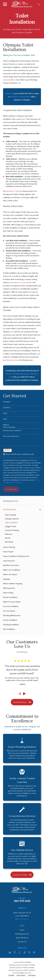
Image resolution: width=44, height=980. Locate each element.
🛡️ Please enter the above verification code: (19, 454)
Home (22, 930)
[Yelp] (29, 952)
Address (6, 425)
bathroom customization (23, 283)
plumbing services (10, 360)
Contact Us (22, 942)
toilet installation (9, 80)
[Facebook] (15, 952)
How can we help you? (11, 436)
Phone (5, 413)
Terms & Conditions (15, 482)
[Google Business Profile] (10, 952)
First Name (7, 402)
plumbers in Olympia (14, 191)
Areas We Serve (22, 938)
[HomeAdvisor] (34, 952)
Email (5, 419)
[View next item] (24, 694)
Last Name (7, 408)
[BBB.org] (20, 952)
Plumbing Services (22, 934)
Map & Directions (22, 919)
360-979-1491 (22, 901)
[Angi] (24, 952)
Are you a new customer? (12, 431)
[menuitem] (21, 510)
